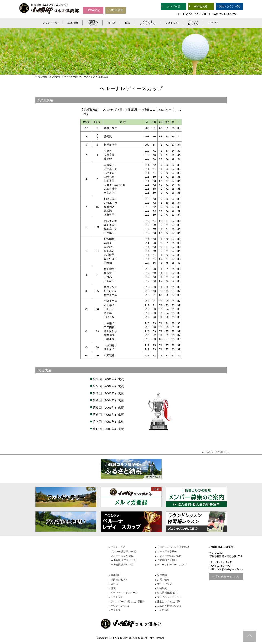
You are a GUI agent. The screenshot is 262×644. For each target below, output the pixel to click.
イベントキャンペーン (148, 23)
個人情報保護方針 (167, 593)
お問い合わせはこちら (226, 577)
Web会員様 (201, 6)
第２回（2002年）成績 (108, 386)
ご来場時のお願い (167, 560)
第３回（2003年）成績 (108, 393)
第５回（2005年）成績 (108, 407)
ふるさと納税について (169, 606)
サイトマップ (164, 584)
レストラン (172, 23)
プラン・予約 (50, 23)
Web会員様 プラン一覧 (123, 560)
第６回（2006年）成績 (108, 415)
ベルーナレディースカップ (82, 77)
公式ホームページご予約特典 (173, 547)
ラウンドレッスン (193, 23)
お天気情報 (163, 610)
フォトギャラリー (167, 552)
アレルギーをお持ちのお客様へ (128, 602)
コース (111, 23)
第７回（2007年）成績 (108, 422)
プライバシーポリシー (169, 597)
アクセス (213, 23)
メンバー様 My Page (122, 556)
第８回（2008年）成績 (108, 429)
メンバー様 (173, 6)
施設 (128, 23)
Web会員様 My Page (122, 565)
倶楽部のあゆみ (93, 23)
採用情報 (162, 575)
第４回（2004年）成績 (108, 400)
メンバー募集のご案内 (169, 556)
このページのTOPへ (217, 452)
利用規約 (162, 588)
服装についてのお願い (169, 602)
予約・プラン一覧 (229, 6)
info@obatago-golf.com (230, 569)
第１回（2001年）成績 (108, 379)
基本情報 (73, 23)
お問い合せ (163, 580)
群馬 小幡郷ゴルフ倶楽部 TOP (51, 77)
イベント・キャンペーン (124, 593)
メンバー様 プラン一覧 (123, 552)
